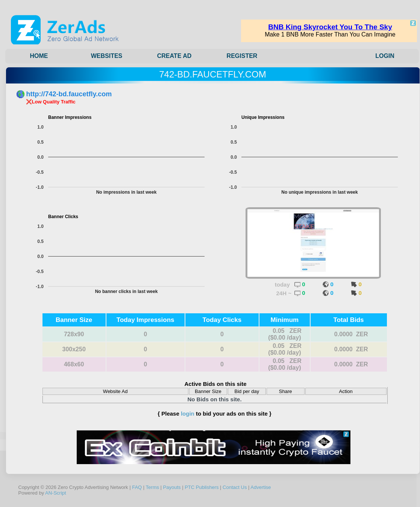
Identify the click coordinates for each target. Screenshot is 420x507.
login (188, 414)
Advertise (261, 487)
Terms (152, 487)
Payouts (172, 487)
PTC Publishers (202, 487)
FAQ (137, 487)
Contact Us (235, 487)
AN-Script (56, 493)
